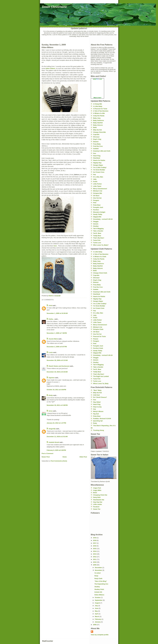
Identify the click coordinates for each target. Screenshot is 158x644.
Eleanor (96, 142)
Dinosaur (96, 137)
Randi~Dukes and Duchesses (59, 366)
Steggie (96, 222)
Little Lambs (98, 504)
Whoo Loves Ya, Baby (101, 383)
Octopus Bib (98, 193)
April (97, 614)
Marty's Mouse (98, 411)
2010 (95, 562)
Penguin (96, 200)
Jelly (95, 179)
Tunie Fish (97, 240)
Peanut (96, 339)
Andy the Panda (99, 116)
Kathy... (51, 319)
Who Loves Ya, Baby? (101, 245)
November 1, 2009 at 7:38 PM (57, 333)
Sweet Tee (97, 509)
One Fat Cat (97, 198)
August (98, 603)
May (96, 611)
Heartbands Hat (99, 500)
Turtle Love (97, 243)
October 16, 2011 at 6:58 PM (56, 390)
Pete (95, 203)
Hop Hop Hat (98, 502)
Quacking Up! (98, 421)
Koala (95, 181)
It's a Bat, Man (98, 177)
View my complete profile (100, 635)
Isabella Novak (54, 442)
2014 (95, 551)
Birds (95, 493)
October (98, 597)
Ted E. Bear (97, 233)
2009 (95, 565)
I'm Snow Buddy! (99, 170)
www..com (97, 79)
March (97, 616)
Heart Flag (97, 156)
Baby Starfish (98, 123)
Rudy (95, 423)
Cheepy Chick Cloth (100, 273)
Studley (96, 226)
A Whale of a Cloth (100, 257)
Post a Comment (48, 453)
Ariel (50, 305)
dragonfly (52, 429)
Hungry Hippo (98, 165)
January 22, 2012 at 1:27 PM (56, 423)
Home (65, 457)
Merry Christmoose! (100, 189)
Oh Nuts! (96, 196)
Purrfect (96, 210)
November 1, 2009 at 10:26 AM (57, 313)
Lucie (51, 352)
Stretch (96, 224)
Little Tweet (97, 186)
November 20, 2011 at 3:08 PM (57, 405)
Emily (51, 395)
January (98, 622)
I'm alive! (98, 573)
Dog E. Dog (97, 139)
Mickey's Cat (98, 191)
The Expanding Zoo (101, 584)
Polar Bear (97, 205)
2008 (95, 625)
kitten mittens (50, 68)
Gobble (96, 289)
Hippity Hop (97, 163)
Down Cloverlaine (54, 7)
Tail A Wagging (98, 229)
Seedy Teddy (98, 214)
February (98, 619)
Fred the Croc (98, 146)
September (99, 600)
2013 (95, 554)
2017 (95, 543)
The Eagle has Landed (101, 376)
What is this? (97, 98)
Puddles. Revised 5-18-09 (102, 419)
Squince (52, 378)
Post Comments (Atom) (59, 461)
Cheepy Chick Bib (100, 132)
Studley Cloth (99, 589)
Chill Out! (97, 395)
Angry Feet (97, 488)
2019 (95, 538)
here (55, 246)
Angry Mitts (97, 490)
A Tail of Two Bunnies (101, 111)
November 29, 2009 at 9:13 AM (57, 360)
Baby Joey (97, 118)
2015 (95, 549)
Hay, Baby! (97, 402)
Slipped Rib (97, 217)
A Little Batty (98, 106)
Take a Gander (98, 231)
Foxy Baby (97, 144)
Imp (95, 174)
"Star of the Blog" (101, 581)
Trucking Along (99, 430)
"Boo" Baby (97, 390)
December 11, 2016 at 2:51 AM (57, 437)
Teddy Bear (97, 236)
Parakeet (96, 507)
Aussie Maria (53, 339)
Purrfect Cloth (98, 348)
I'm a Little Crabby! (100, 167)
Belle (95, 127)
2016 (95, 546)
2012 (95, 557)
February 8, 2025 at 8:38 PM (56, 450)
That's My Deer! (99, 238)
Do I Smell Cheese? (100, 397)
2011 (95, 559)
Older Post (83, 457)
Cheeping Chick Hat (100, 495)
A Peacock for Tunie (100, 109)
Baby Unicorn (98, 125)
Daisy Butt (97, 497)
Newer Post (46, 457)
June (97, 608)
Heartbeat (97, 158)
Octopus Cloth (98, 329)
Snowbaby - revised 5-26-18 (103, 219)
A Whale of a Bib (99, 113)
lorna (51, 411)
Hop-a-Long (97, 407)
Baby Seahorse (99, 120)
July (96, 606)
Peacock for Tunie (100, 336)
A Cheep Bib (98, 104)
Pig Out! (96, 414)
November (99, 570)
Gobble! (96, 149)
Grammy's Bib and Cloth (102, 151)
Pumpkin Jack (98, 207)
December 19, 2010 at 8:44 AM (57, 372)
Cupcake (96, 134)
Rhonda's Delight (99, 212)
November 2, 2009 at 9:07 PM (57, 347)
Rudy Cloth (98, 578)
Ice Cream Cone (99, 172)
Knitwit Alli (98, 592)
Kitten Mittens (99, 595)
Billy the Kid (97, 130)
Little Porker (98, 184)
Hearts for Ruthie (99, 160)
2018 (95, 540)
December (99, 568)
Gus (95, 153)
